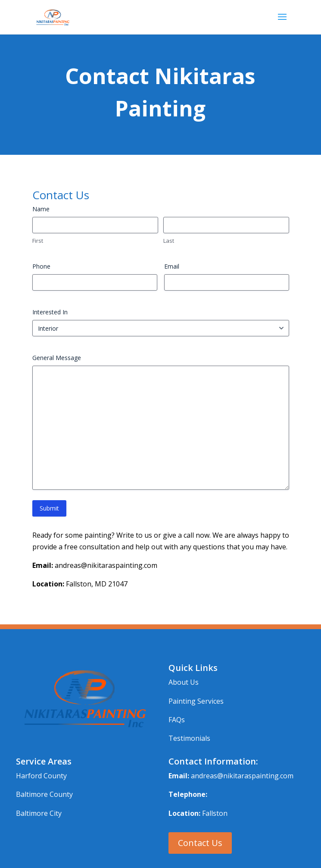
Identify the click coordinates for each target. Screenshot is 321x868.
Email (172, 266)
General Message (57, 358)
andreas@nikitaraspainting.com (242, 776)
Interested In (50, 312)
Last (169, 241)
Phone (41, 266)
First (38, 241)
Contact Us (200, 843)
